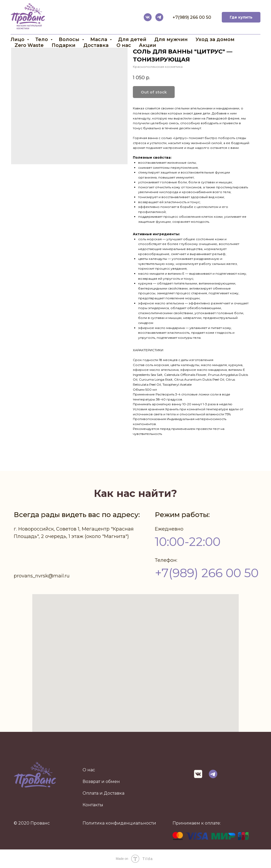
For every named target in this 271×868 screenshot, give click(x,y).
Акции (148, 45)
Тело (42, 39)
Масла (99, 39)
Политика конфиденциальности (119, 823)
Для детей (132, 39)
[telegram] (159, 17)
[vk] (148, 17)
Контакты (93, 805)
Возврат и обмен (101, 782)
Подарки (64, 45)
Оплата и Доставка (103, 793)
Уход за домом (215, 39)
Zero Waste (29, 45)
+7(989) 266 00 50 (192, 17)
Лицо (18, 39)
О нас (124, 45)
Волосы (70, 39)
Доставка (96, 45)
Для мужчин (171, 39)
